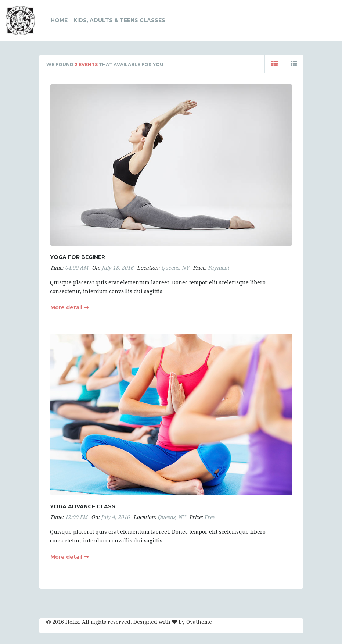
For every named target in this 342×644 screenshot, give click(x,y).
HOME (59, 20)
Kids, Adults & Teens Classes (119, 20)
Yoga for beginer (78, 257)
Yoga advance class (83, 506)
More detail (70, 307)
